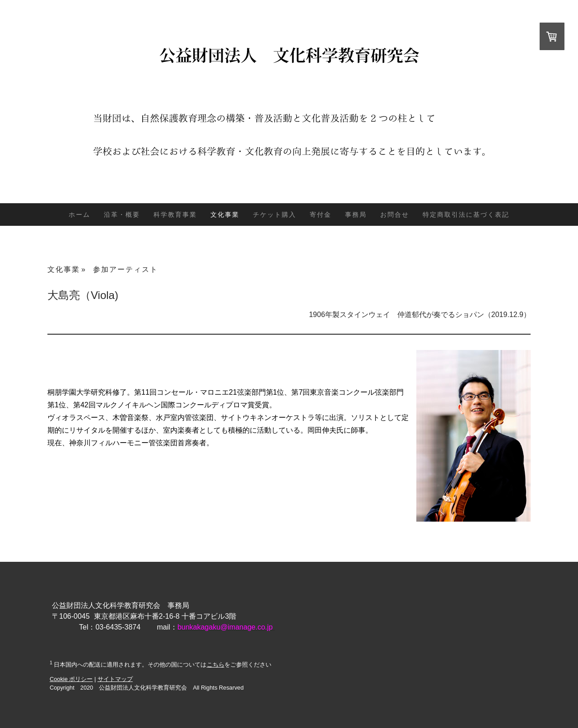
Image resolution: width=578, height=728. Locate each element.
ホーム (79, 215)
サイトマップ (115, 679)
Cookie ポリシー (71, 679)
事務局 (356, 215)
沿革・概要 (122, 215)
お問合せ (395, 215)
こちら (216, 665)
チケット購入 (275, 215)
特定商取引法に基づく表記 (466, 215)
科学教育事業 (175, 215)
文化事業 (225, 215)
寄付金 (321, 215)
